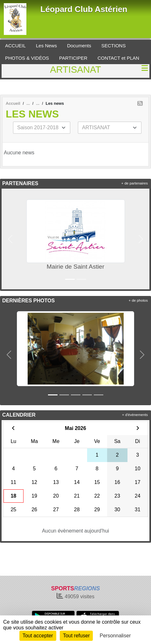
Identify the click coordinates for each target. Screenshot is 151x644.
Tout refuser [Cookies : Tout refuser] (76, 636)
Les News (46, 46)
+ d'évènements (135, 415)
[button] (10, 239)
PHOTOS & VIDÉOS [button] (27, 58)
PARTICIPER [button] (73, 58)
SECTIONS (114, 46)
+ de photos (138, 300)
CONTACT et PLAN (118, 58)
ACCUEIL (15, 46)
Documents (79, 46)
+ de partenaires (135, 183)
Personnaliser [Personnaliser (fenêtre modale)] (115, 636)
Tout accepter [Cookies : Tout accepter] (38, 636)
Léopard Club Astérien (84, 9)
